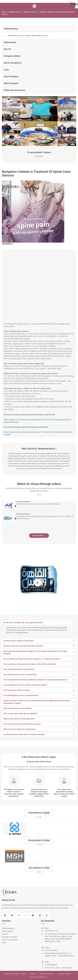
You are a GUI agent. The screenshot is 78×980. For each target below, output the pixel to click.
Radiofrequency (11, 29)
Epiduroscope (10, 42)
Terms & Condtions (37, 977)
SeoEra (24, 974)
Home (4, 12)
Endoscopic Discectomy (15, 90)
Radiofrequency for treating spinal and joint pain (28, 36)
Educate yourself (15, 12)
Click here (39, 156)
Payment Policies (47, 974)
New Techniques (11, 76)
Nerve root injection (13, 63)
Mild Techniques (11, 83)
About (33, 974)
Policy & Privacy (64, 974)
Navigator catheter (30, 12)
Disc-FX (7, 49)
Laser (6, 70)
